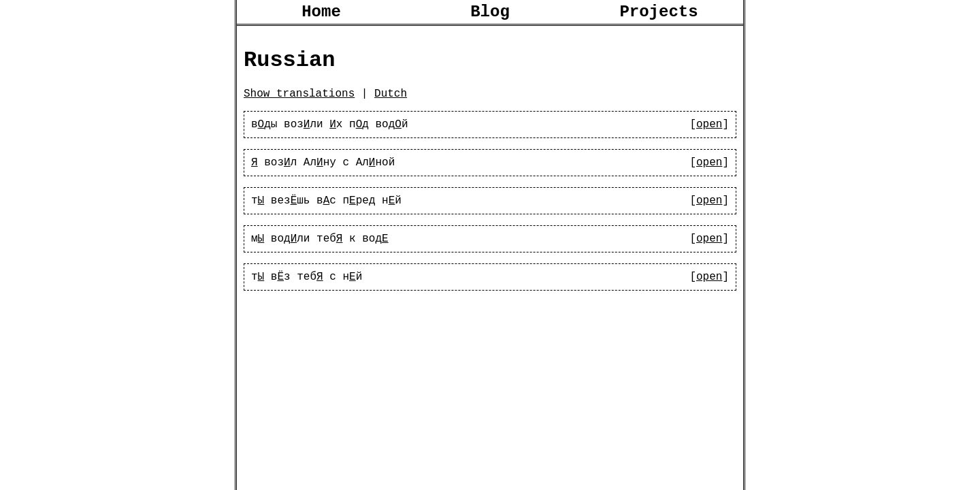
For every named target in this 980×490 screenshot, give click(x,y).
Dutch (391, 103)
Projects (658, 14)
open (709, 137)
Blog (490, 14)
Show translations (299, 103)
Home (321, 14)
